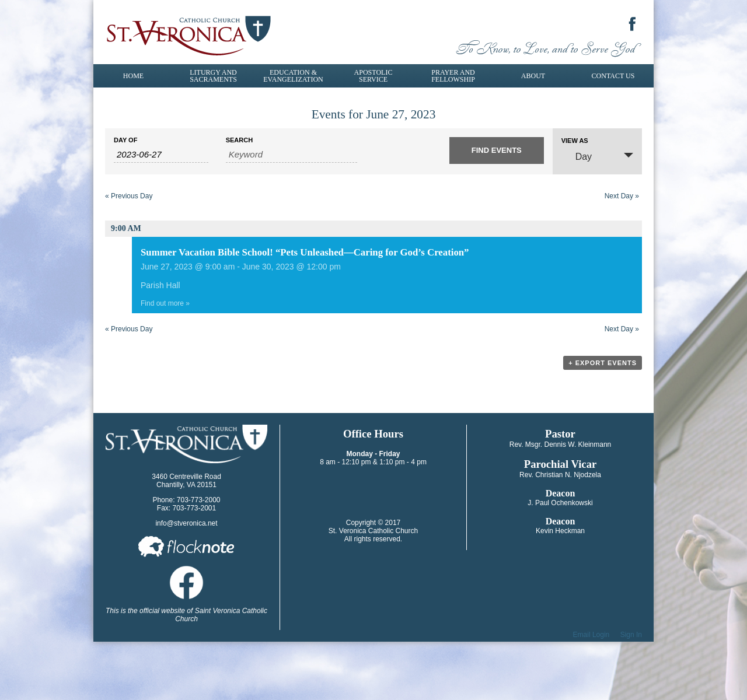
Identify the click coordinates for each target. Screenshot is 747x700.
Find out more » (165, 303)
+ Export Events (603, 363)
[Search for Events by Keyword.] (292, 155)
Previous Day (129, 196)
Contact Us (613, 76)
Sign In (631, 635)
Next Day (622, 196)
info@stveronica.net (186, 523)
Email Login (591, 635)
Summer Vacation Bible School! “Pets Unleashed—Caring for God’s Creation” (305, 252)
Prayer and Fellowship (453, 76)
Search (239, 140)
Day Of (125, 140)
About (533, 76)
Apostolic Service (373, 76)
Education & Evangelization (293, 76)
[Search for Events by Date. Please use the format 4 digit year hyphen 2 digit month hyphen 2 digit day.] (161, 155)
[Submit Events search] (497, 150)
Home (133, 76)
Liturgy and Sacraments (213, 76)
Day (577, 156)
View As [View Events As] (575, 141)
